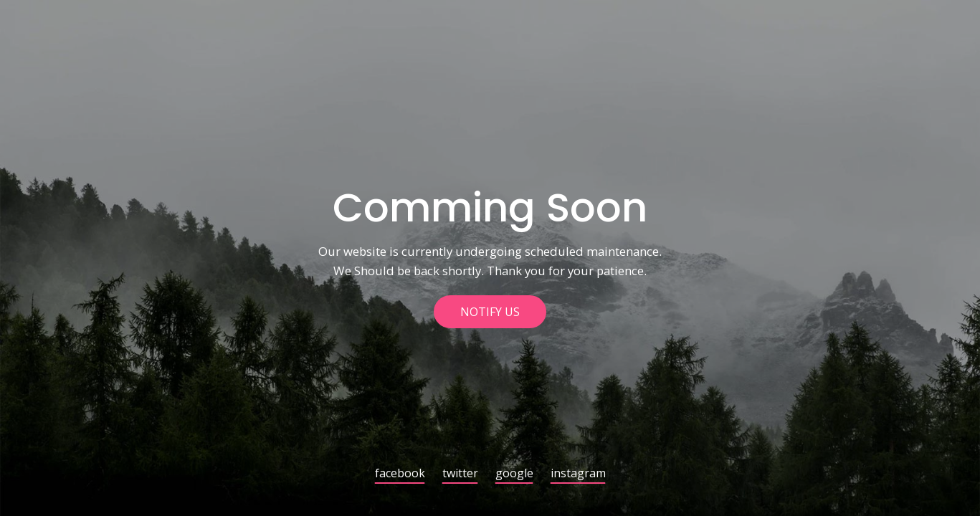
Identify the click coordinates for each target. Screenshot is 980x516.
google (514, 474)
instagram (578, 474)
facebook (400, 474)
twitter (460, 474)
